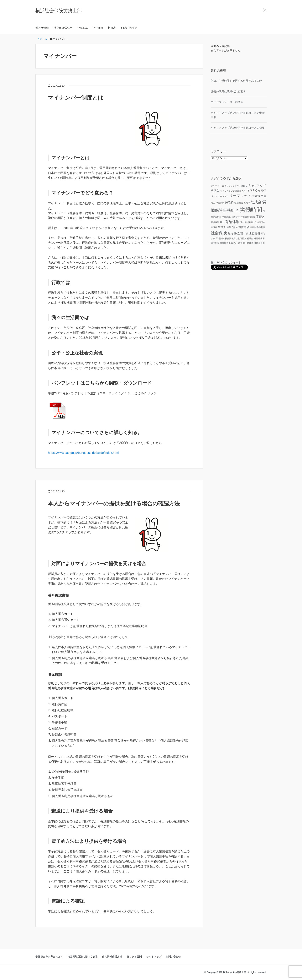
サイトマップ (154, 957)
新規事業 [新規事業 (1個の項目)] (215, 222)
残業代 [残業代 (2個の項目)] (252, 222)
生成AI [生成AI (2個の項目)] (222, 227)
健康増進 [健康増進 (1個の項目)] (239, 203)
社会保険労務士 (63, 28)
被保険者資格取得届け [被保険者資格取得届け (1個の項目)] (236, 238)
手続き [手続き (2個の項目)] (260, 217)
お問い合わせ (129, 28)
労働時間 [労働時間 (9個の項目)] (251, 210)
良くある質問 (134, 957)
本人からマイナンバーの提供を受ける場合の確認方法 (114, 504)
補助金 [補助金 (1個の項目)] (250, 238)
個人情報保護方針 (112, 957)
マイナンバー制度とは (76, 98)
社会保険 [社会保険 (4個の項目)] (219, 233)
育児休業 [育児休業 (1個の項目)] (220, 238)
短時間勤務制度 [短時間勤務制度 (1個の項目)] (258, 227)
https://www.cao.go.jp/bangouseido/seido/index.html (83, 453)
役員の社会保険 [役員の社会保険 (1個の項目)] (248, 217)
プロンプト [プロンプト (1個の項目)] (223, 196)
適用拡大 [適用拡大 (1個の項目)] (215, 243)
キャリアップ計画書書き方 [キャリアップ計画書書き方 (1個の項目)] (233, 191)
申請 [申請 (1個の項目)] (229, 227)
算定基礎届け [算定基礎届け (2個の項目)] (236, 233)
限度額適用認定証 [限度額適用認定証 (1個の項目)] (228, 243)
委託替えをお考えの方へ (49, 957)
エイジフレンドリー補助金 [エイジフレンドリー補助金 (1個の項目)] (235, 186)
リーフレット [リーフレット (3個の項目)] (240, 196)
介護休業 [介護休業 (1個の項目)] (220, 203)
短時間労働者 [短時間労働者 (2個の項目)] (241, 227)
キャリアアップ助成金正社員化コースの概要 (238, 128)
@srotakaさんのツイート (226, 262)
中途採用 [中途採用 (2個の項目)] (258, 196)
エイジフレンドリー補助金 (227, 102)
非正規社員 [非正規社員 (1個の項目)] (248, 243)
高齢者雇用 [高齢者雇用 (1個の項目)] (259, 243)
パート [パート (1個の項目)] (214, 196)
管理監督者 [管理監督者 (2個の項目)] (253, 233)
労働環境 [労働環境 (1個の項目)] (226, 217)
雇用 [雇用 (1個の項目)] (240, 243)
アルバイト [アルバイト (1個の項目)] (216, 186)
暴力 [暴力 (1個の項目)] (222, 222)
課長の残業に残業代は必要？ (228, 91)
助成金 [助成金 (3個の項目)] (256, 202)
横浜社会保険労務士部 (59, 11)
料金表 (112, 28)
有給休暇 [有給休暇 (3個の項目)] (232, 222)
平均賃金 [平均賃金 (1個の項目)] (236, 217)
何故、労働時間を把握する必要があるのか (236, 81)
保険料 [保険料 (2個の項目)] (229, 202)
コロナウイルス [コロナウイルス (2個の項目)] (256, 190)
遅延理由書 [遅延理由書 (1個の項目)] (259, 238)
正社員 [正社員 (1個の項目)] (244, 222)
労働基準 (82, 28)
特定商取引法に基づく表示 (83, 957)
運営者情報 (42, 28)
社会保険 (98, 28)
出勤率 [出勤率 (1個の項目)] (247, 203)
